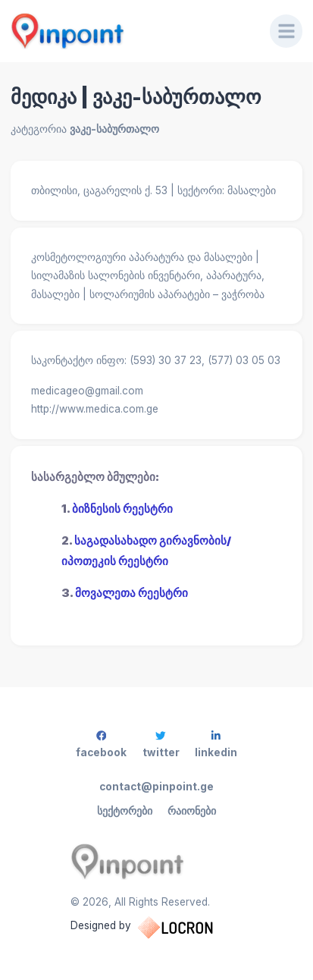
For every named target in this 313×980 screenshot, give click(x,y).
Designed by (157, 928)
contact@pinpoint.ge (156, 787)
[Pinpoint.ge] (130, 31)
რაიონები (192, 811)
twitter (161, 744)
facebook (101, 744)
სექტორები (125, 811)
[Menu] (286, 31)
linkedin (216, 744)
